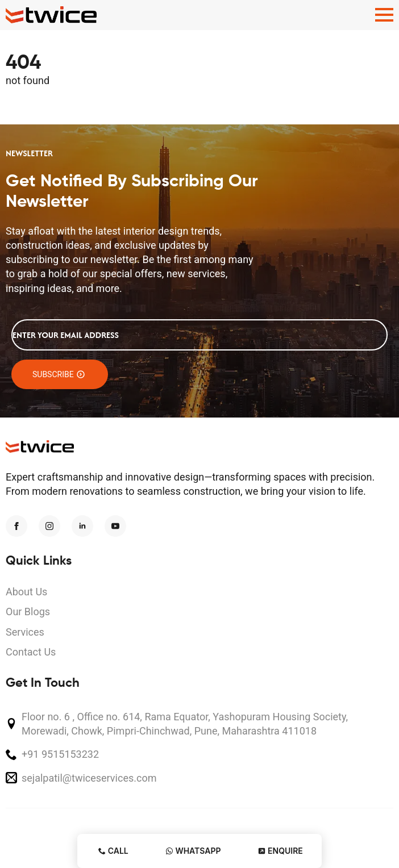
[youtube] (115, 526)
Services (25, 632)
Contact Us (31, 652)
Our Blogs (28, 612)
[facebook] (16, 526)
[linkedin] (82, 526)
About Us (26, 592)
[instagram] (49, 526)
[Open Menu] (384, 15)
